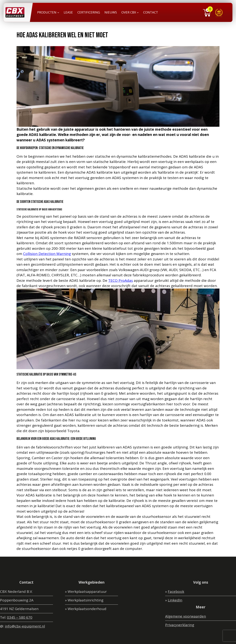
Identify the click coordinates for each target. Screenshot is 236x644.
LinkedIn (175, 600)
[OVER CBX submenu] (138, 12)
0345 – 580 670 (20, 617)
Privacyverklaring (180, 625)
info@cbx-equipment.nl (25, 626)
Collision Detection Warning (47, 254)
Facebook (176, 592)
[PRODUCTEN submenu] (58, 12)
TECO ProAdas (121, 280)
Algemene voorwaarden (186, 616)
